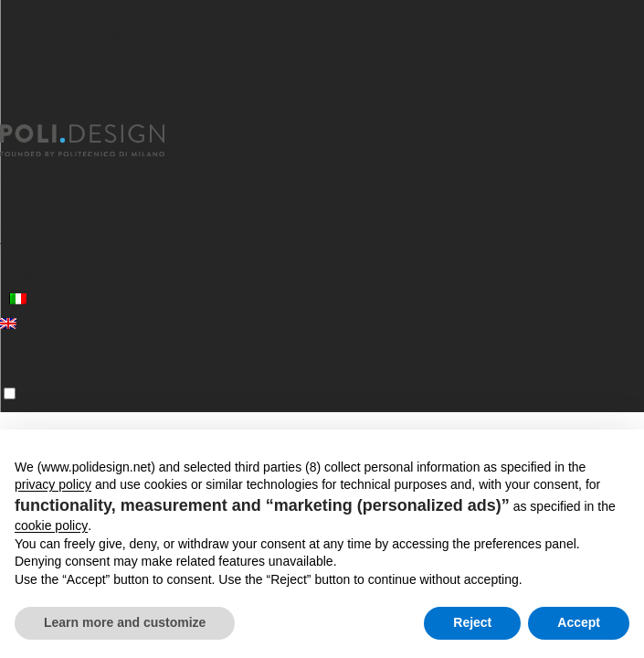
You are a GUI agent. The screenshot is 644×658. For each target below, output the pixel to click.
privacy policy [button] (53, 484)
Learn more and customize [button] (125, 622)
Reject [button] (472, 622)
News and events (63, 274)
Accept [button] (579, 622)
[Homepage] (99, 141)
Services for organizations (94, 224)
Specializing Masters (75, 175)
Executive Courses (68, 200)
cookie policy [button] (51, 525)
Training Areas (52, 249)
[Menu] (10, 393)
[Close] (11, 113)
